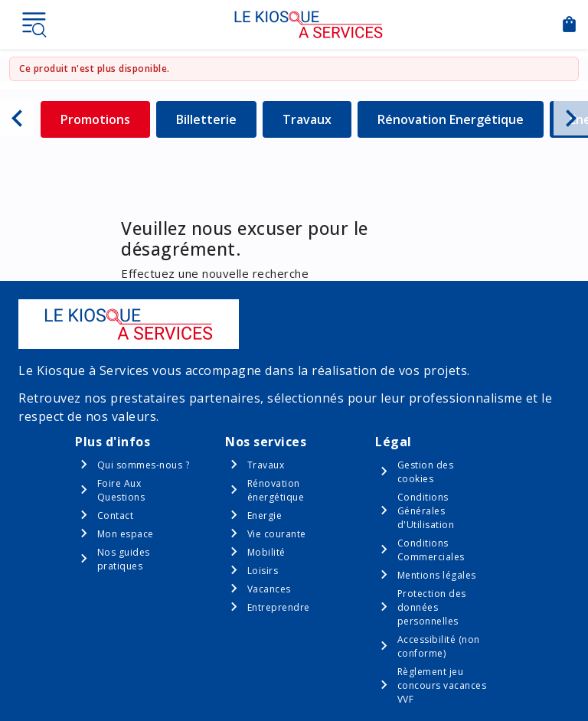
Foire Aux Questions (121, 490)
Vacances (269, 589)
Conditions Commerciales (431, 550)
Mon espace (126, 534)
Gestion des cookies (426, 472)
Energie (265, 515)
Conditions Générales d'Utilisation (426, 511)
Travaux (317, 119)
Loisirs (263, 571)
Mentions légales (437, 575)
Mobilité (266, 552)
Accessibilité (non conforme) (439, 646)
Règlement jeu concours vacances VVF (442, 685)
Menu (34, 24)
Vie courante (277, 534)
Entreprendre (279, 607)
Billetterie (216, 119)
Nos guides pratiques (124, 559)
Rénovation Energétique (451, 119)
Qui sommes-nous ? (144, 465)
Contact (116, 515)
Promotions (105, 119)
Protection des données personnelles (432, 607)
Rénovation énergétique (276, 490)
